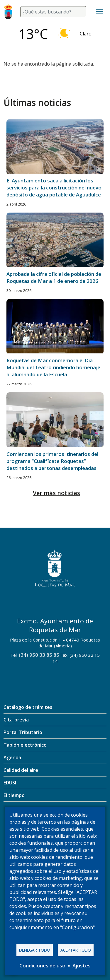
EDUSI (10, 783)
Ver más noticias (56, 493)
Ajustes (82, 966)
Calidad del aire (21, 770)
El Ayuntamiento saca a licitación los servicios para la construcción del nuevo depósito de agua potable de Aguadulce (54, 188)
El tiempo (14, 795)
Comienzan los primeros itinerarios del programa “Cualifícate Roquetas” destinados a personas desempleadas (52, 461)
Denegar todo (35, 950)
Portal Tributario (23, 732)
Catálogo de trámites (28, 707)
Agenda (12, 757)
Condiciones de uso (42, 966)
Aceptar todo (76, 950)
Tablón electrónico (25, 745)
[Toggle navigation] (99, 12)
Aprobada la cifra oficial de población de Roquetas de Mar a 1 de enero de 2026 (54, 277)
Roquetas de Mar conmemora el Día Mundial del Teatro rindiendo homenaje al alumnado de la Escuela (53, 367)
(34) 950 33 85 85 (39, 655)
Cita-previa (16, 720)
